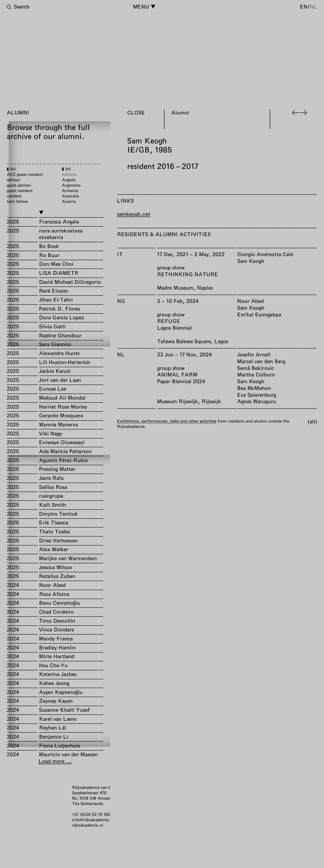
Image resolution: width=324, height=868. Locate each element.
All (312, 421)
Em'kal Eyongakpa (259, 314)
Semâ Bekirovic (256, 368)
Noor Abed (250, 301)
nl (313, 7)
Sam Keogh (251, 261)
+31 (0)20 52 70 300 (91, 814)
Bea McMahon (254, 388)
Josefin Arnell (254, 354)
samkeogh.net (134, 214)
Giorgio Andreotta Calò (265, 254)
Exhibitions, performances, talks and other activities (167, 421)
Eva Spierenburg (257, 394)
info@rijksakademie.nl (93, 820)
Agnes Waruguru (257, 401)
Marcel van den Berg (261, 361)
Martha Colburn (256, 374)
